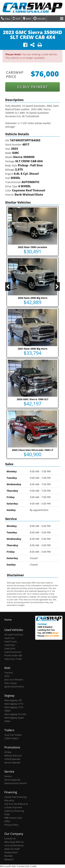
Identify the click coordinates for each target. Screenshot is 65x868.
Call (6, 18)
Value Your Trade (13, 659)
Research (9, 859)
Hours (40, 18)
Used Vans (10, 645)
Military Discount (13, 756)
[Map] (55, 633)
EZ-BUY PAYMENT (32, 87)
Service (8, 776)
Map (27, 18)
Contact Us (10, 839)
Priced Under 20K (13, 655)
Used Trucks (11, 642)
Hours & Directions (14, 845)
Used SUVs (10, 649)
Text (17, 18)
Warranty (9, 800)
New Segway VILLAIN (15, 714)
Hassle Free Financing (15, 797)
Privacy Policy (11, 825)
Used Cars (9, 638)
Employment (11, 852)
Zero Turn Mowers (14, 680)
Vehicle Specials (12, 759)
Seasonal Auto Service (16, 783)
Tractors (9, 673)
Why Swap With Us (14, 842)
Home (8, 620)
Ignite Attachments (14, 687)
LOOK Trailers (11, 738)
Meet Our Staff (12, 849)
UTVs (7, 676)
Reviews (8, 856)
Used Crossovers (13, 652)
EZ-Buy (8, 752)
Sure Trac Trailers (13, 735)
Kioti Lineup (10, 683)
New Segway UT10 (14, 704)
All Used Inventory (14, 635)
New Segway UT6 (13, 700)
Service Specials (12, 763)
